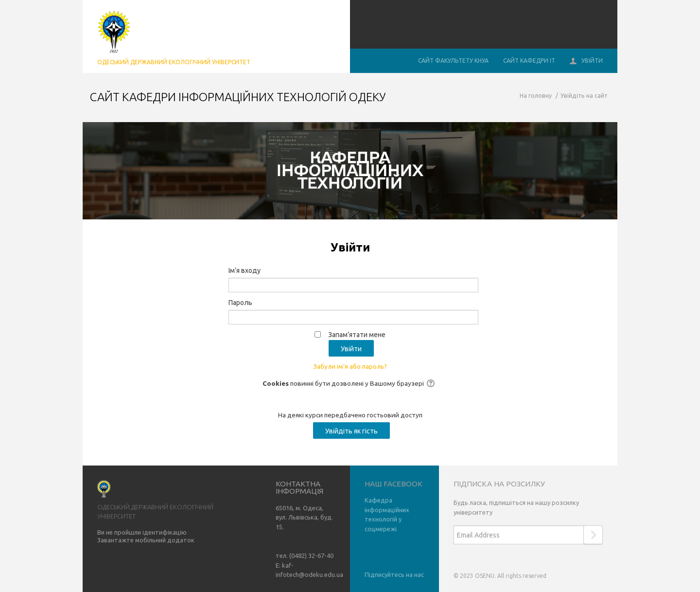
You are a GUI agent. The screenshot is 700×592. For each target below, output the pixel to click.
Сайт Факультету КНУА (453, 61)
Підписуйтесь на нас (394, 574)
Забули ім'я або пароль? (350, 366)
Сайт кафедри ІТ (529, 61)
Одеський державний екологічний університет (174, 62)
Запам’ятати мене (357, 335)
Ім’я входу (245, 270)
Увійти (586, 61)
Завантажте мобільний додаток (146, 540)
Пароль (240, 303)
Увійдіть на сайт (584, 96)
